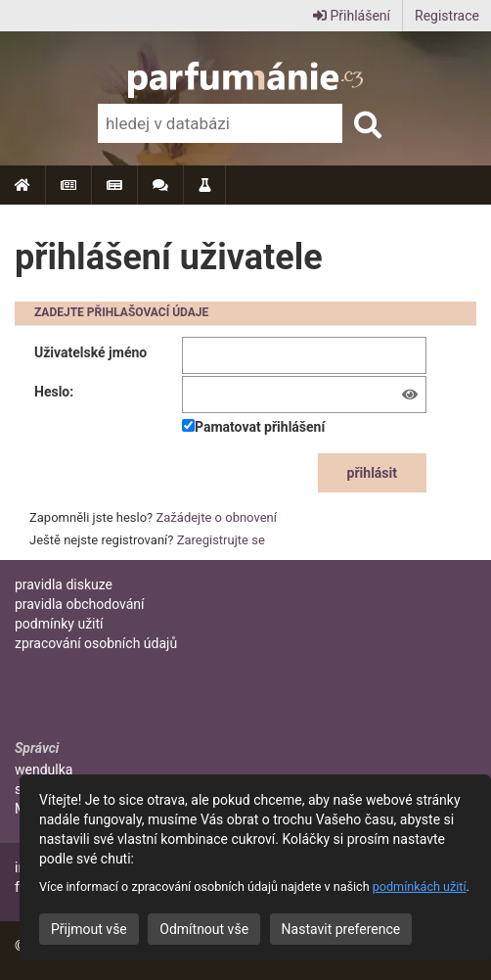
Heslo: (54, 392)
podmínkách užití (420, 887)
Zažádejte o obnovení (217, 517)
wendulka (44, 770)
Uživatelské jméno (90, 352)
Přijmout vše (89, 929)
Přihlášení (352, 16)
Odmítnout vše (204, 929)
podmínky (59, 624)
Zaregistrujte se (221, 540)
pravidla (64, 584)
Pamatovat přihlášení (253, 427)
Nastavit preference (341, 929)
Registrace (447, 16)
